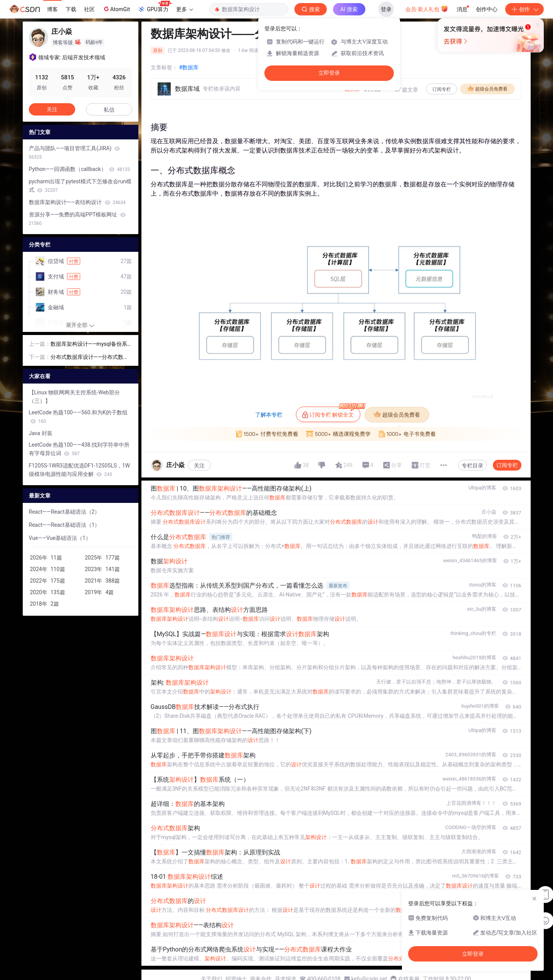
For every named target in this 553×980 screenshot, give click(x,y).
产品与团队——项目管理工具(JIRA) (74, 152)
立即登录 (329, 73)
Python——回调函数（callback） (80, 169)
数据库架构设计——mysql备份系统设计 (89, 344)
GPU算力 (154, 7)
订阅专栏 (442, 89)
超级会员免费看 (487, 89)
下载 (71, 9)
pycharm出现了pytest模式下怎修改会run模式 (80, 186)
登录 (386, 9)
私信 (109, 110)
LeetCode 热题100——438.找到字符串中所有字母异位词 (79, 449)
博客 (52, 9)
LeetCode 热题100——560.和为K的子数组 (78, 417)
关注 (199, 466)
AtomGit (116, 9)
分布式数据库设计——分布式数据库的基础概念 (90, 358)
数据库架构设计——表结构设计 (77, 202)
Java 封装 (41, 433)
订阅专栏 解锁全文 (331, 412)
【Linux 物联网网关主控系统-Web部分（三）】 (74, 397)
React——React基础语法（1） (65, 525)
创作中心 (487, 9)
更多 (185, 9)
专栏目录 (472, 466)
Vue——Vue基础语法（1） (60, 538)
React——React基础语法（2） (65, 512)
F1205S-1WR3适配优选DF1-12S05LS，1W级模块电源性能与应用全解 (80, 470)
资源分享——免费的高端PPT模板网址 (77, 219)
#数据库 (189, 67)
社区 (89, 9)
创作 (524, 9)
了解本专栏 (269, 415)
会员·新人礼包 (427, 8)
